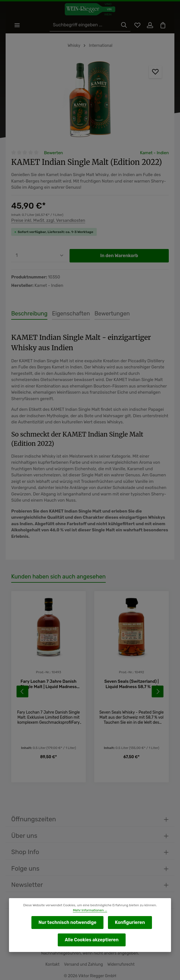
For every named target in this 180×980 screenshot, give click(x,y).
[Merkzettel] (136, 25)
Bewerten (53, 153)
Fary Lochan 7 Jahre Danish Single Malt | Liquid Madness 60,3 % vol (49, 675)
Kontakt (54, 963)
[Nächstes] (158, 682)
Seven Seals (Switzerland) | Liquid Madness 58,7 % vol (131, 675)
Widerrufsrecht (120, 963)
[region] (90, 101)
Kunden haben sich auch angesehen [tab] (57, 568)
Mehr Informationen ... (90, 910)
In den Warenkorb (119, 256)
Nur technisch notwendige (68, 922)
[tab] (28, 314)
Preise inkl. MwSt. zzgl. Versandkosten (47, 221)
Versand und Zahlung (84, 963)
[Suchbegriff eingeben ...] (85, 25)
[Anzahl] (39, 256)
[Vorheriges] (22, 682)
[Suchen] (123, 25)
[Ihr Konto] (150, 25)
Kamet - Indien (155, 153)
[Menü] (17, 25)
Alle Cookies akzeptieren (92, 940)
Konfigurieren (129, 922)
